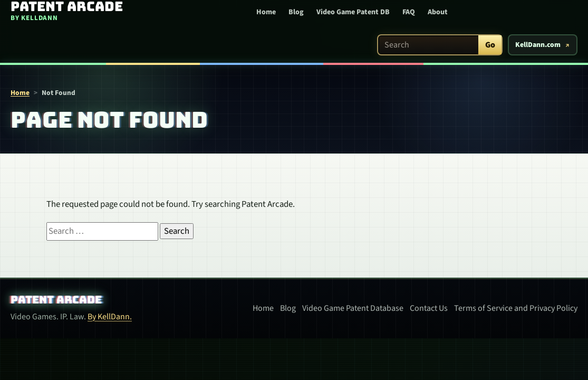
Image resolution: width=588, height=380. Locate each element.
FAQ (409, 12)
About (438, 12)
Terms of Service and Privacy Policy (516, 308)
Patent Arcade (56, 300)
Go (490, 45)
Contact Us (429, 308)
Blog (296, 12)
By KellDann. (110, 317)
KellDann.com (538, 45)
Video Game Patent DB (353, 12)
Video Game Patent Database (353, 308)
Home (266, 12)
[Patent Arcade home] (63, 11)
